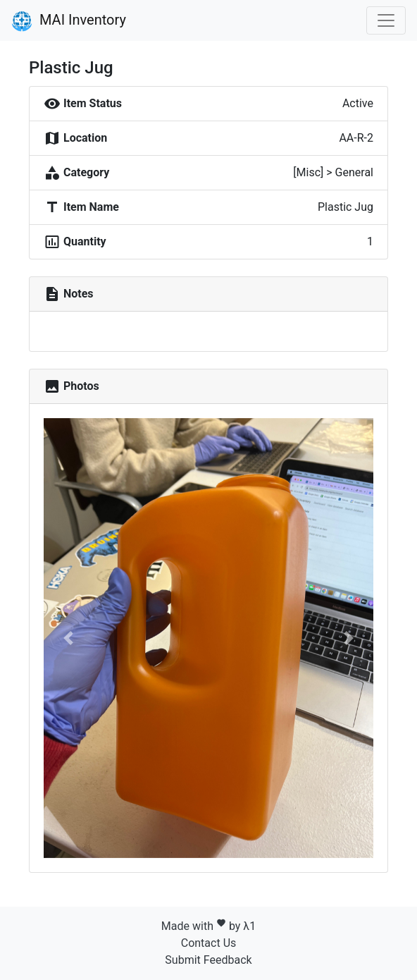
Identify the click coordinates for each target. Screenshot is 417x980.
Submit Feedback (208, 960)
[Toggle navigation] (386, 20)
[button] (68, 638)
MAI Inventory (69, 21)
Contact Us (209, 943)
